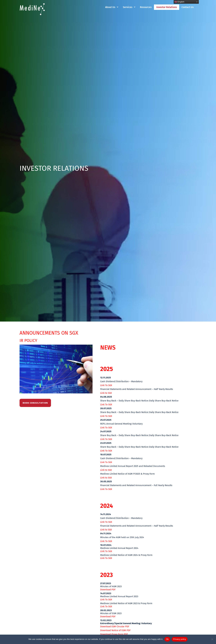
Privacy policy (180, 639)
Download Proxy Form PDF (114, 634)
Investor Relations (167, 7)
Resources (146, 7)
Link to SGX (106, 393)
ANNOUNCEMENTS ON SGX (56, 333)
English (179, 2)
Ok (167, 639)
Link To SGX (106, 385)
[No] (212, 639)
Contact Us (188, 7)
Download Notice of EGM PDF (115, 630)
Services (129, 7)
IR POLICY (30, 340)
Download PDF (108, 590)
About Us (112, 7)
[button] (112, 7)
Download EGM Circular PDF (115, 626)
